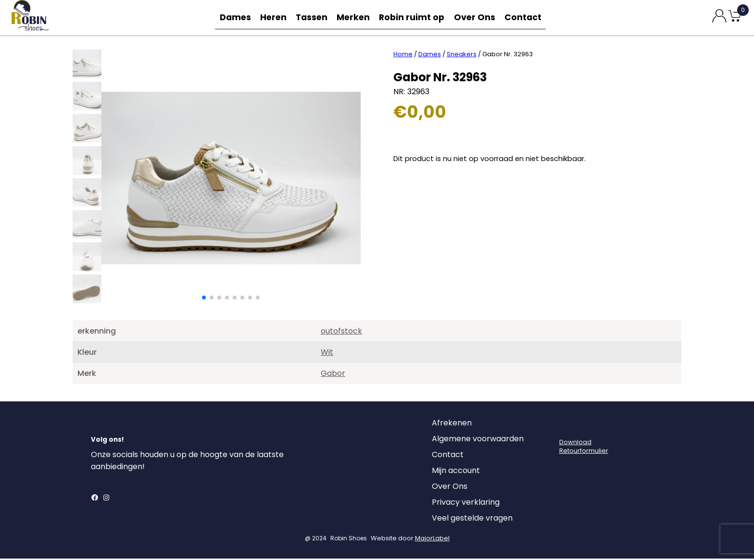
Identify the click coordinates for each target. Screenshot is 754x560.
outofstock (341, 332)
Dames (234, 18)
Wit (327, 354)
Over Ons (476, 18)
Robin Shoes (349, 540)
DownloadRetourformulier (584, 448)
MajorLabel (432, 540)
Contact (525, 18)
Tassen (314, 18)
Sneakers (462, 56)
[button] (204, 299)
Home (403, 56)
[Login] (568, 427)
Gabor (333, 375)
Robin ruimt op (415, 18)
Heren (274, 18)
